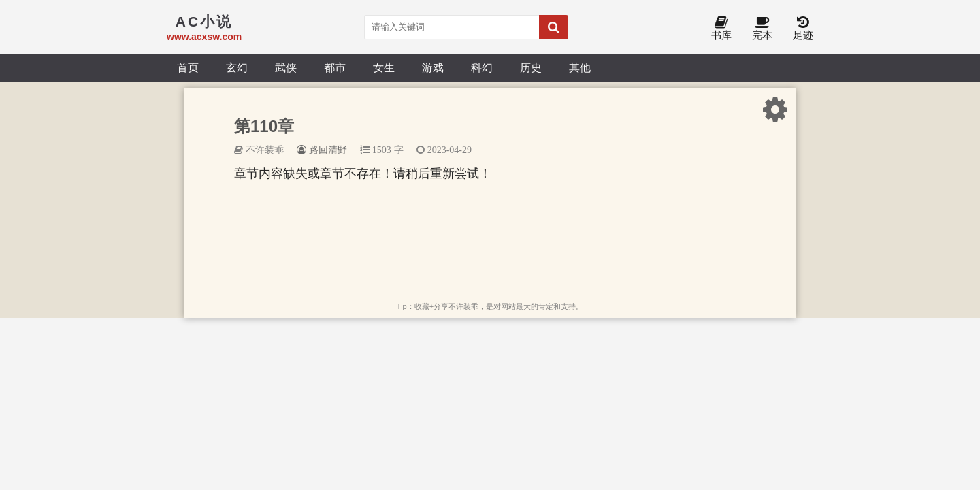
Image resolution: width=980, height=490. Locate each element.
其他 (580, 67)
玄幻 (237, 67)
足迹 (803, 29)
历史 (531, 67)
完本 (762, 29)
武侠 (286, 67)
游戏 (433, 67)
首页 (188, 67)
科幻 (482, 67)
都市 (335, 67)
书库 (721, 29)
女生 (384, 67)
